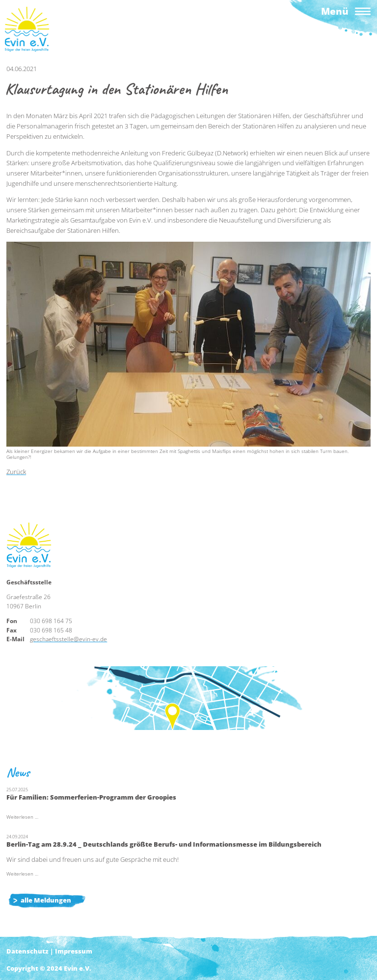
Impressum (74, 951)
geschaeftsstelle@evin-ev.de (68, 639)
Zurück (16, 472)
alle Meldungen (46, 900)
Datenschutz (27, 951)
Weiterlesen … (22, 817)
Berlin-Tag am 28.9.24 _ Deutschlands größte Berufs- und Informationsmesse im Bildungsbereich (164, 844)
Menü (335, 11)
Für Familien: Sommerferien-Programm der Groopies (91, 797)
